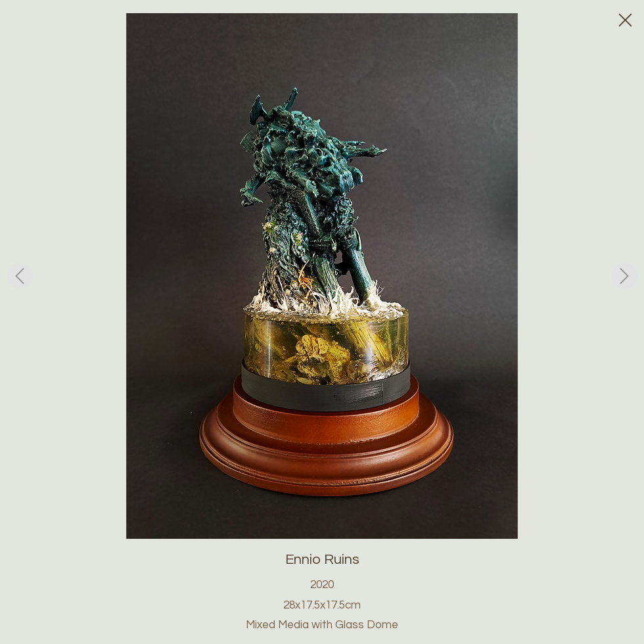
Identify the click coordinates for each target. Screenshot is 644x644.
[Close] (624, 20)
